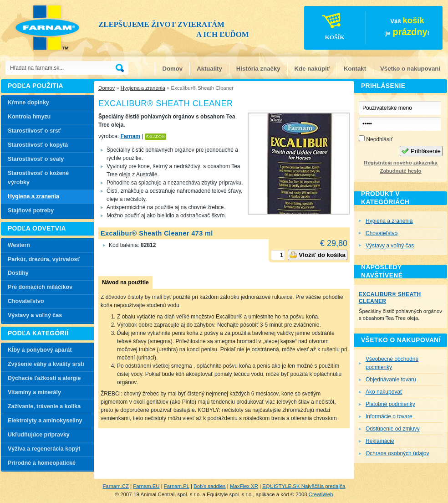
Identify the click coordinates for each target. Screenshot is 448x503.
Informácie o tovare (389, 416)
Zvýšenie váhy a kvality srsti (46, 364)
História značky (258, 69)
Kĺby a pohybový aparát (40, 350)
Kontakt (355, 69)
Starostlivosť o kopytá (38, 145)
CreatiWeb (321, 494)
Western (19, 245)
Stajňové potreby (31, 210)
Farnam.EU (146, 486)
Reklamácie (380, 441)
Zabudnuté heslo (400, 171)
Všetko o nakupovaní (410, 69)
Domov (172, 69)
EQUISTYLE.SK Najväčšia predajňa (304, 486)
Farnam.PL (177, 486)
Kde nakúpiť (312, 69)
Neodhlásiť (376, 139)
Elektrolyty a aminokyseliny (45, 421)
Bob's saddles (210, 486)
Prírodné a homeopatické (42, 463)
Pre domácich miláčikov (40, 287)
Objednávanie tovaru (391, 380)
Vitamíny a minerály (34, 392)
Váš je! (367, 29)
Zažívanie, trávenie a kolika (44, 406)
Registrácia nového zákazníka (400, 163)
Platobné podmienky (390, 404)
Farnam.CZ (116, 486)
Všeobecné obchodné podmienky (392, 363)
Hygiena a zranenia (143, 88)
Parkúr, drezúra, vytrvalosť (44, 259)
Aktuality (209, 69)
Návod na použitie (125, 282)
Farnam (130, 136)
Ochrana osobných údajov (397, 453)
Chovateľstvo (26, 301)
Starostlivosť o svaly (36, 159)
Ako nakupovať (384, 392)
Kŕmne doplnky (28, 103)
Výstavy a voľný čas (35, 315)
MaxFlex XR (244, 486)
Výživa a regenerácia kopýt (44, 449)
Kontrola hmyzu (29, 117)
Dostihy (18, 273)
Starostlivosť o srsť (34, 131)
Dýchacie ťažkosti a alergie (44, 378)
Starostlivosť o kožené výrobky (38, 178)
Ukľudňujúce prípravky (39, 435)
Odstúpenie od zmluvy (393, 429)
